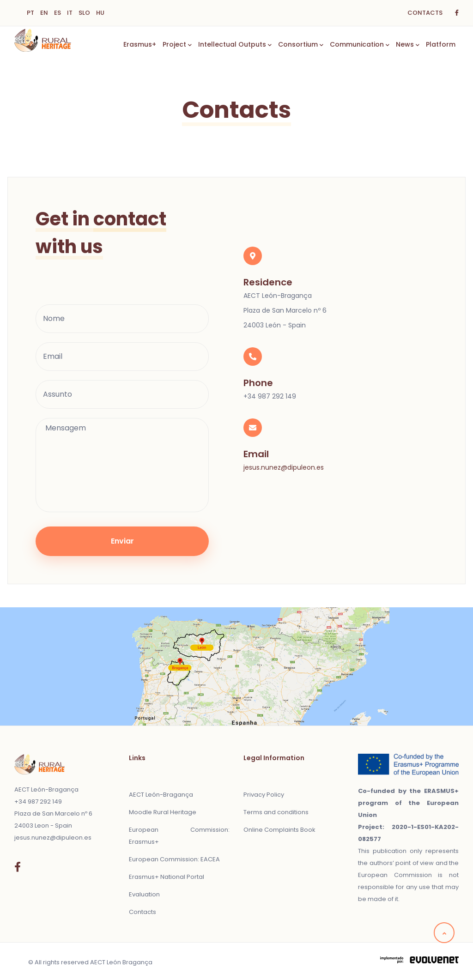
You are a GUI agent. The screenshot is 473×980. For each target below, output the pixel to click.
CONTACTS (425, 13)
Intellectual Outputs (235, 45)
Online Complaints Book (279, 830)
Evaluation (144, 894)
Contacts (143, 912)
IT (70, 13)
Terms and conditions (276, 812)
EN (44, 13)
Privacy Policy (264, 795)
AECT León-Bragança (161, 795)
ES (58, 13)
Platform (441, 44)
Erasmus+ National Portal (167, 877)
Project (177, 45)
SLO (84, 13)
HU (100, 13)
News (408, 45)
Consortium (301, 45)
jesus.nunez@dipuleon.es (284, 467)
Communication (360, 45)
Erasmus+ (140, 44)
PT (30, 13)
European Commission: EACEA (174, 859)
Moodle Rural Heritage (163, 812)
